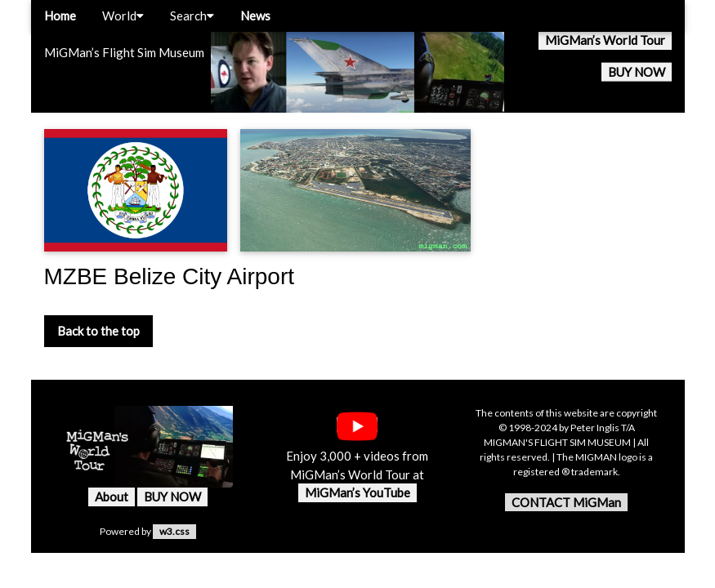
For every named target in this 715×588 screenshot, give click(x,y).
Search (192, 16)
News (255, 16)
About (112, 497)
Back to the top (98, 331)
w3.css (174, 531)
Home (60, 16)
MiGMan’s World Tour (605, 40)
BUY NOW (637, 72)
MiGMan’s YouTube (357, 492)
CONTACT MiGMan (566, 502)
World (123, 16)
